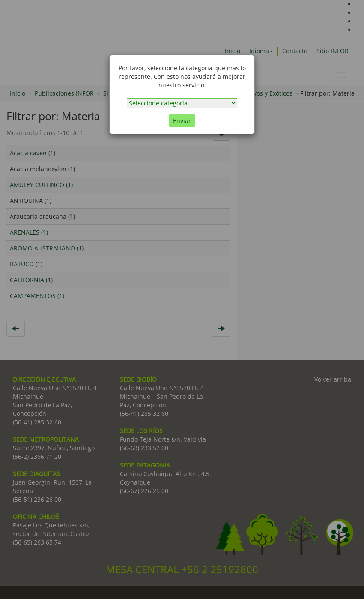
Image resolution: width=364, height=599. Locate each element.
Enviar (182, 121)
